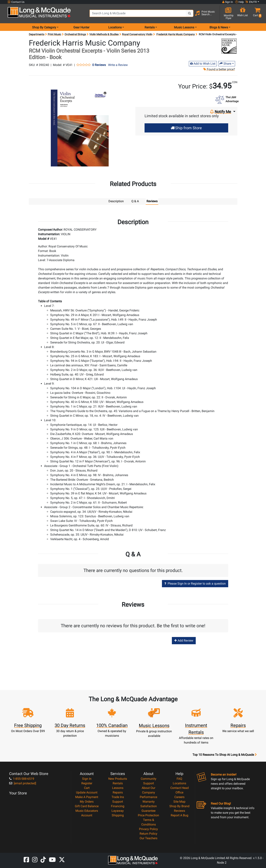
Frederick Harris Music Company (176, 34)
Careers (179, 797)
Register (87, 783)
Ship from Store (186, 128)
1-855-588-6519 (22, 779)
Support (118, 801)
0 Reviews (99, 65)
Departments (37, 34)
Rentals (118, 783)
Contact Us (16, 2)
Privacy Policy (148, 829)
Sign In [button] (228, 2)
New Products (118, 779)
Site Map (179, 801)
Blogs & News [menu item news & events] (219, 27)
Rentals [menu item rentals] (150, 27)
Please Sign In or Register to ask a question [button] (195, 583)
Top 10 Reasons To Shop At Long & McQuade (225, 755)
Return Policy (148, 833)
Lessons (118, 788)
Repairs (118, 792)
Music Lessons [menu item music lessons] (184, 27)
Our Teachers (148, 838)
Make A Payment (87, 797)
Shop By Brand (179, 806)
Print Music (54, 34)
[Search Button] (190, 13)
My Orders (87, 801)
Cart (87, 788)
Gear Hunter (81, 27)
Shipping (118, 815)
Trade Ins (118, 797)
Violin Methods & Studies (104, 34)
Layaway (118, 811)
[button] (256, 14)
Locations (179, 783)
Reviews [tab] (152, 201)
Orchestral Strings (75, 34)
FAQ (179, 779)
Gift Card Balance (87, 806)
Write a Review (118, 65)
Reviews (179, 811)
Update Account (87, 792)
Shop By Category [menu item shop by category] (44, 27)
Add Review (184, 640)
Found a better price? (219, 69)
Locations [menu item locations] (115, 27)
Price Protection (148, 815)
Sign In (87, 779)
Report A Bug (179, 815)
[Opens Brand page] (229, 46)
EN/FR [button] (251, 2)
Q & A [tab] (135, 201)
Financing (118, 806)
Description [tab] (116, 201)
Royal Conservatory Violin (137, 34)
